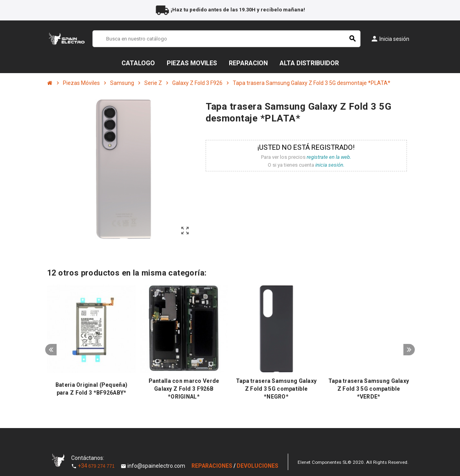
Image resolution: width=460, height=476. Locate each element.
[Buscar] (226, 39)
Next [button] (409, 351)
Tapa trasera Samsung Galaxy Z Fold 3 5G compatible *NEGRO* (276, 389)
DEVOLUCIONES (258, 466)
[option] (91, 345)
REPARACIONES (213, 466)
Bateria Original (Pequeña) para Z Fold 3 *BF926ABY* (91, 389)
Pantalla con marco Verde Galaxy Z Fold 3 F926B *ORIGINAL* (184, 389)
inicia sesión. (330, 165)
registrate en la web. (329, 157)
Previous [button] (51, 351)
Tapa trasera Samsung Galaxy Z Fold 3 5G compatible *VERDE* (369, 389)
